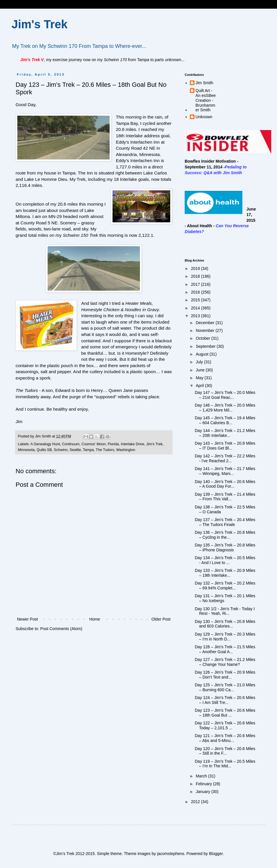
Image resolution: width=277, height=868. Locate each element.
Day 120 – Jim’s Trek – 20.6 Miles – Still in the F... (225, 751)
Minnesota (26, 450)
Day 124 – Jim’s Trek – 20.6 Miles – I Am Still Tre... (225, 700)
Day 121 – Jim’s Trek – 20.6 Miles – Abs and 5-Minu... (225, 738)
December (205, 323)
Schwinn (61, 450)
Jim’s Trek (154, 444)
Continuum (71, 444)
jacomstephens (171, 854)
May (200, 378)
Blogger (216, 854)
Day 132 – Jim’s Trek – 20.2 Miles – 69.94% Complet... (225, 586)
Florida (113, 444)
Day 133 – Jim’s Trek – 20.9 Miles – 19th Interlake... (225, 573)
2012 (196, 802)
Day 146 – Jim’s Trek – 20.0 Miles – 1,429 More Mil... (225, 408)
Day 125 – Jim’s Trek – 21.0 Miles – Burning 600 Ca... (225, 687)
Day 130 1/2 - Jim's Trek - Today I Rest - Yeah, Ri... (225, 611)
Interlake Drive (133, 444)
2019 (196, 268)
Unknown (204, 117)
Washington (126, 450)
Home (94, 619)
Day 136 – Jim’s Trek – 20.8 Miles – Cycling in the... (225, 535)
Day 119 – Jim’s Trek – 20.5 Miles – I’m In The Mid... (225, 764)
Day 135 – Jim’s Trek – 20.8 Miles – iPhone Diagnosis (225, 547)
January (203, 792)
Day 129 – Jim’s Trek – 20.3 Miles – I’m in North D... (225, 637)
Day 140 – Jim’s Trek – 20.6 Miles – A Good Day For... (225, 484)
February (204, 784)
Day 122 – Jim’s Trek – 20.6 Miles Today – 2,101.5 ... (225, 725)
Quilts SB (44, 450)
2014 (196, 308)
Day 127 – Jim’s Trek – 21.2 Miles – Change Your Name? (225, 662)
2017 (196, 284)
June (201, 370)
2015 (196, 300)
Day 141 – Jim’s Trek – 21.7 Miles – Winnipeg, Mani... (225, 471)
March (202, 776)
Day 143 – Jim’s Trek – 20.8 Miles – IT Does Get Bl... (225, 446)
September (206, 346)
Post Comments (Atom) (61, 629)
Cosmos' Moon (94, 444)
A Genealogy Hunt (45, 444)
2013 (196, 316)
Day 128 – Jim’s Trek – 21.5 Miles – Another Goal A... (225, 649)
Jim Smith (204, 83)
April (200, 386)
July (200, 362)
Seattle (75, 450)
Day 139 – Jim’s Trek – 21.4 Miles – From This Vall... (225, 497)
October (203, 338)
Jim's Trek (40, 24)
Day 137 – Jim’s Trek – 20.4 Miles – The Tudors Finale (225, 522)
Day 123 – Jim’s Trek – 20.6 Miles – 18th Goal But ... (225, 713)
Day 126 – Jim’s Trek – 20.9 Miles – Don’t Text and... (225, 675)
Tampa (88, 450)
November (205, 330)
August (202, 354)
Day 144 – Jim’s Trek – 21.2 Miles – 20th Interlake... (225, 433)
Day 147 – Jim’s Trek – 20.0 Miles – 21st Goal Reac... (225, 395)
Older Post (161, 619)
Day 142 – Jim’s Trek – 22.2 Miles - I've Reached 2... (225, 458)
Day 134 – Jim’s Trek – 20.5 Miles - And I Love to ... (225, 560)
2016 (196, 292)
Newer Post (27, 619)
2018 (196, 276)
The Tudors (105, 450)
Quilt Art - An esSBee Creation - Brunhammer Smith (206, 100)
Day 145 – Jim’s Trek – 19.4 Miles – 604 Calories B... (225, 420)
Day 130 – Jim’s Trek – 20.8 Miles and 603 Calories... (225, 624)
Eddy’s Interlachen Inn (138, 142)
